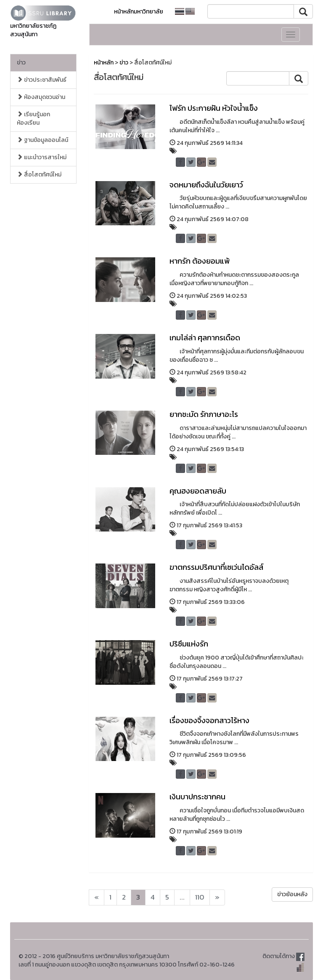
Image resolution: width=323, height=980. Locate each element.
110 (200, 897)
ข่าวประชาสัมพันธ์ (42, 80)
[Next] (97, 897)
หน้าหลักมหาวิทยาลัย (139, 12)
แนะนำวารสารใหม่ (42, 157)
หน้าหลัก (104, 63)
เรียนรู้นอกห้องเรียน (33, 119)
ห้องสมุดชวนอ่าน (41, 97)
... (182, 897)
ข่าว (21, 63)
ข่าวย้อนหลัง (292, 894)
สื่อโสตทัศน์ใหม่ (39, 175)
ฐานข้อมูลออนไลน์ (42, 140)
